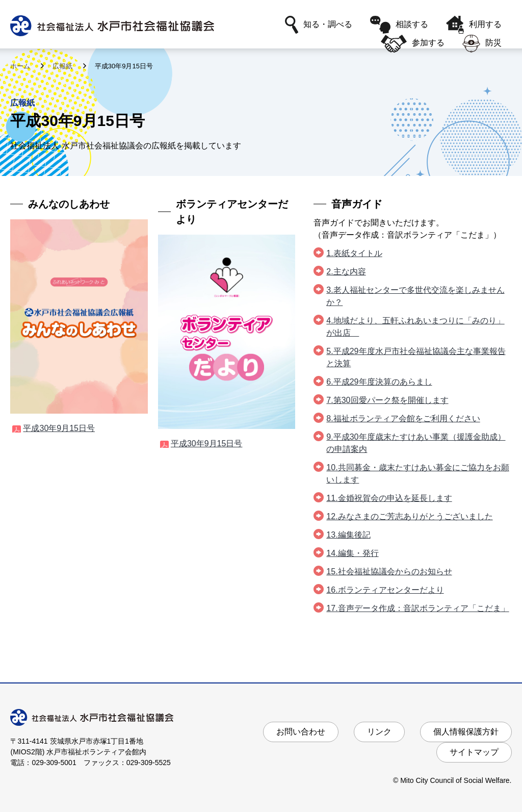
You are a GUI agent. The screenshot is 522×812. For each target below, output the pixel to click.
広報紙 (63, 66)
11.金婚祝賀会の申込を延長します (389, 498)
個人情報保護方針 (466, 732)
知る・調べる (319, 25)
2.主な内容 (346, 272)
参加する (412, 44)
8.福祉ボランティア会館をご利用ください (403, 418)
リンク (379, 732)
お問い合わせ (301, 732)
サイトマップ (474, 752)
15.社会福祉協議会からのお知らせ (389, 572)
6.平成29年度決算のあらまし (379, 382)
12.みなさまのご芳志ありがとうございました (409, 516)
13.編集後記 (348, 535)
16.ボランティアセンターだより (385, 590)
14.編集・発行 (352, 553)
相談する (399, 25)
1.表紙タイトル (354, 253)
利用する (474, 25)
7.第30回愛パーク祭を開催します (387, 400)
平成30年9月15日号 (59, 428)
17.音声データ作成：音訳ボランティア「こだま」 (417, 608)
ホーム (21, 66)
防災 (482, 44)
